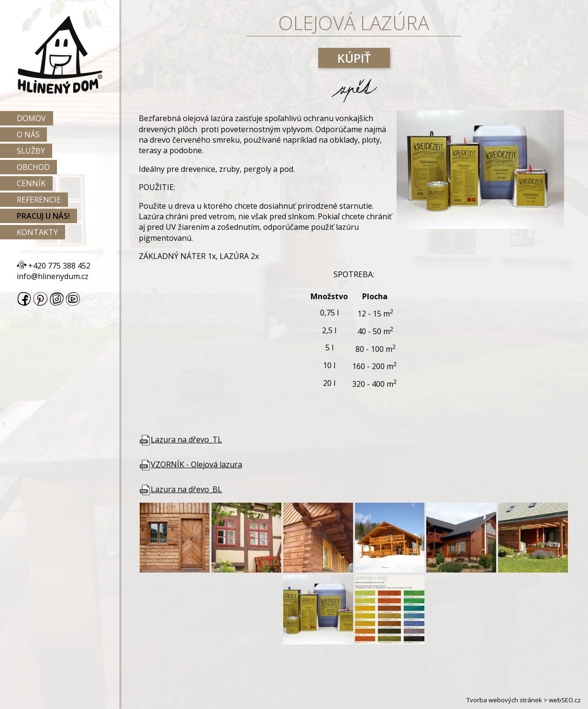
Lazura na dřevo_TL (180, 439)
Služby (31, 151)
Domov (31, 118)
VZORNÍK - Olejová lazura (190, 464)
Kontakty (37, 232)
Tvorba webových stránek (504, 700)
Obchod (33, 167)
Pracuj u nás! (43, 216)
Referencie (39, 200)
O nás (28, 135)
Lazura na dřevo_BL (180, 489)
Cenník (31, 183)
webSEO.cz (565, 700)
